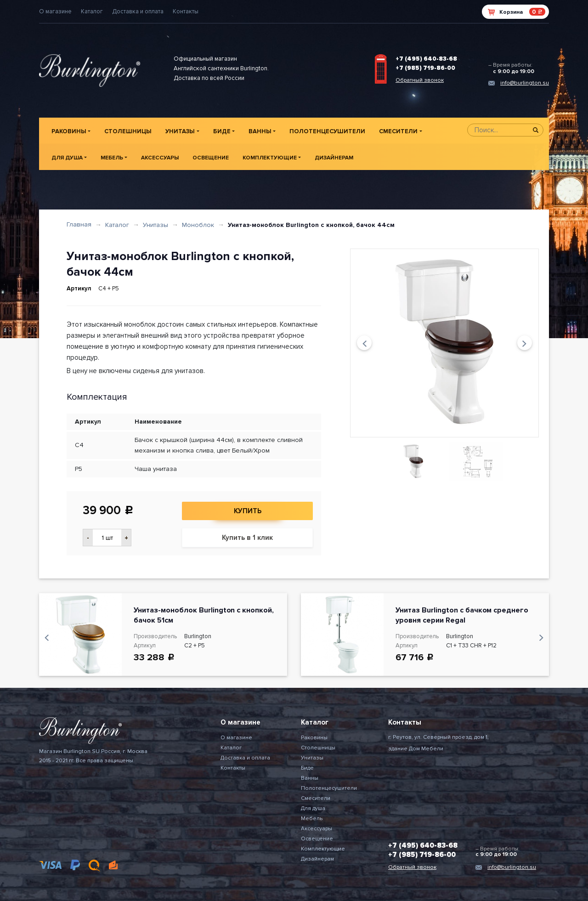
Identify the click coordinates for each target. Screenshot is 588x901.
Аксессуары (160, 158)
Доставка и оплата (138, 11)
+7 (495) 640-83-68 (426, 59)
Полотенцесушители (327, 131)
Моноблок (198, 225)
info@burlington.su (525, 83)
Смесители (398, 131)
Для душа (67, 158)
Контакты (186, 11)
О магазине (55, 11)
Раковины (69, 131)
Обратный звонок (420, 80)
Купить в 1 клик (247, 538)
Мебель (112, 158)
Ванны (260, 131)
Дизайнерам (334, 158)
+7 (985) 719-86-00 (425, 68)
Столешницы (128, 131)
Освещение (211, 158)
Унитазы (180, 131)
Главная (79, 224)
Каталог (92, 11)
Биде (222, 131)
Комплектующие (270, 158)
